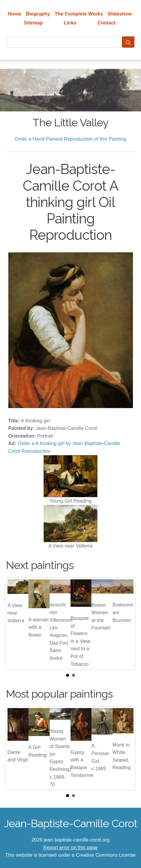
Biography (38, 14)
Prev (15, 624)
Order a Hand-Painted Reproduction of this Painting (70, 139)
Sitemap (33, 23)
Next (126, 624)
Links (70, 23)
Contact (106, 23)
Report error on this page (70, 848)
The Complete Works (79, 14)
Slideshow (120, 14)
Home (14, 14)
